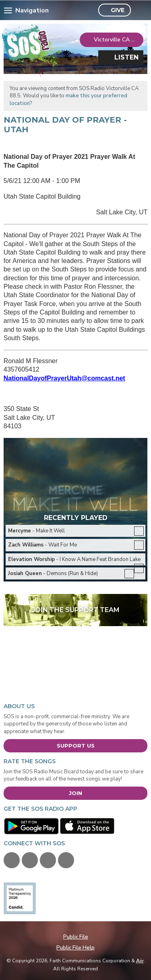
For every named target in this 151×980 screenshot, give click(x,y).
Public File (76, 937)
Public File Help (75, 948)
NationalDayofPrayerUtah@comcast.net (64, 378)
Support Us (76, 746)
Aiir (140, 961)
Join (75, 793)
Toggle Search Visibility (139, 10)
